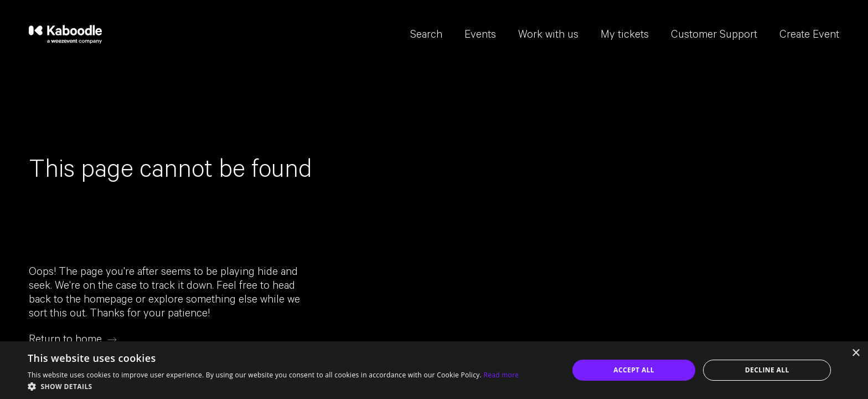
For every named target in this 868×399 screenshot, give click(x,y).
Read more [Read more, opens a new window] (501, 375)
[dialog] (434, 370)
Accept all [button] (634, 370)
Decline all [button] (767, 370)
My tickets (625, 36)
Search (426, 36)
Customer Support (714, 36)
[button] (273, 386)
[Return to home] (73, 340)
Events (480, 36)
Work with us (548, 36)
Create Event (809, 36)
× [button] (856, 353)
